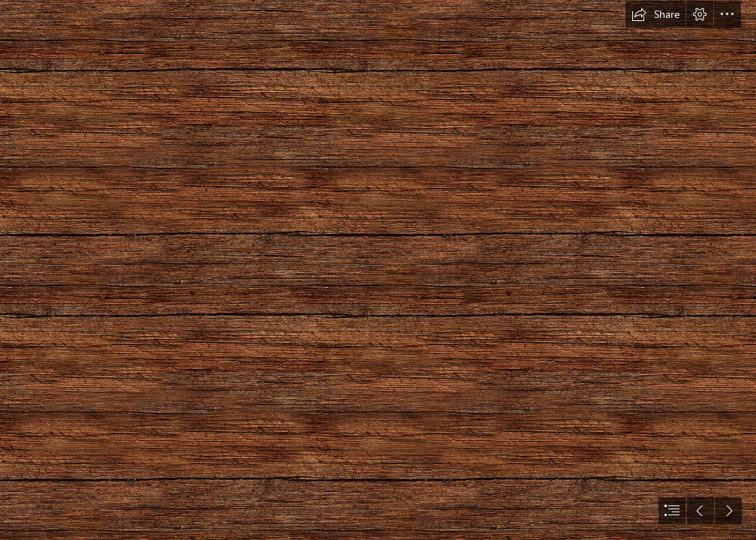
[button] (655, 14)
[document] (378, 270)
